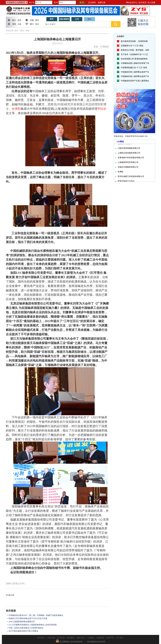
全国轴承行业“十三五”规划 (132, 46)
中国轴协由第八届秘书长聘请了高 (135, 63)
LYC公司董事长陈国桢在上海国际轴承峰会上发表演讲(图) (33, 625)
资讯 (22, 31)
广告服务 (90, 638)
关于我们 (120, 638)
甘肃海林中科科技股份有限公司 (131, 158)
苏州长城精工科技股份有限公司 (131, 177)
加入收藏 (151, 3)
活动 (14, 24)
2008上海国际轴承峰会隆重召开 (22, 622)
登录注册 (51, 638)
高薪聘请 (100, 638)
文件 (19, 20)
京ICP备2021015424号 (96, 642)
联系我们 (41, 638)
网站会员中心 (132, 3)
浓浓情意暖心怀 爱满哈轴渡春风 (134, 59)
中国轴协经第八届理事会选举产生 (135, 72)
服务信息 (80, 638)
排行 (37, 20)
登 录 (82, 3)
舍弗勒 (120, 172)
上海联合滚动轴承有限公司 (129, 154)
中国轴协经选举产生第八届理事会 (135, 81)
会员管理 (61, 638)
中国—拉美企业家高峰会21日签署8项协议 (26, 628)
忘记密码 (92, 3)
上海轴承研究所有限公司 (128, 163)
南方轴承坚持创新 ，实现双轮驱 (134, 41)
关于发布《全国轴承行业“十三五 (134, 54)
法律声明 (110, 638)
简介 (14, 20)
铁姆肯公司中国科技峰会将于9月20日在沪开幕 (28, 618)
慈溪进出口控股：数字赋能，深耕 (135, 50)
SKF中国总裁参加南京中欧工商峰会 (23, 631)
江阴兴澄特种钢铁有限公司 (129, 149)
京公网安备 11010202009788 (69, 642)
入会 (19, 24)
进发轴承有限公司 (125, 144)
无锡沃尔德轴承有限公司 (128, 168)
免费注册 (102, 3)
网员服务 (71, 638)
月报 (32, 20)
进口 (32, 24)
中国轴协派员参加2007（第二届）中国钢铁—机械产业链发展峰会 (36, 615)
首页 (16, 31)
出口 (37, 24)
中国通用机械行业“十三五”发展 (134, 68)
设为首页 (143, 3)
